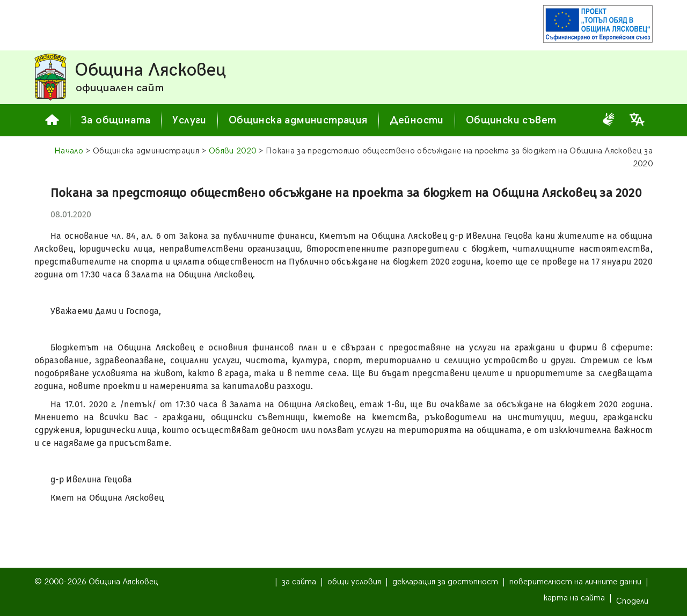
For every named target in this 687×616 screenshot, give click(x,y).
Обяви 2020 (232, 151)
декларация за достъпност (445, 582)
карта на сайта (574, 598)
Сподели (632, 601)
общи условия (354, 582)
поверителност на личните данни (575, 582)
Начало (69, 151)
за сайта (299, 582)
